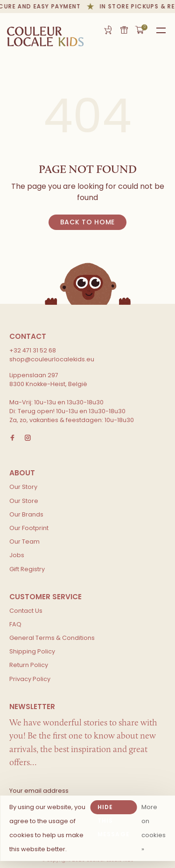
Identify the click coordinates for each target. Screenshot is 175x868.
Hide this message (114, 809)
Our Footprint (29, 528)
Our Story (23, 487)
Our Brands (26, 514)
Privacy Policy (30, 679)
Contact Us (26, 611)
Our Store (24, 501)
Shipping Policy (32, 651)
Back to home (87, 222)
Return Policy (29, 665)
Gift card (124, 30)
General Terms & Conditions (52, 638)
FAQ (15, 624)
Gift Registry (108, 30)
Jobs (17, 555)
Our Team (24, 542)
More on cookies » (154, 828)
